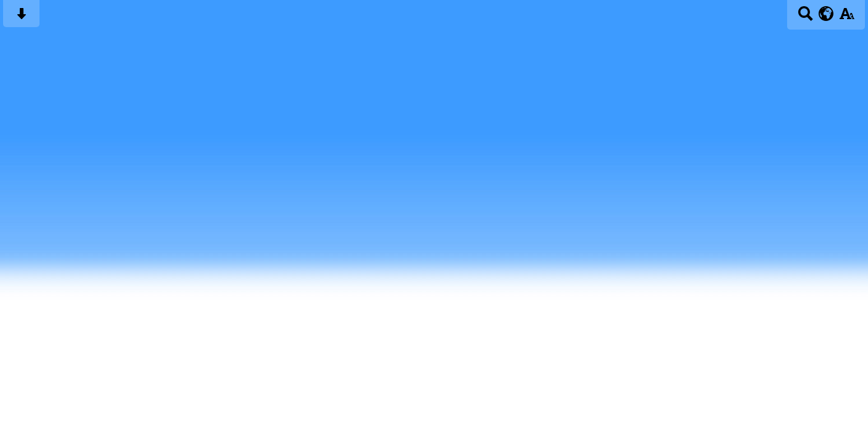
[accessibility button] (847, 18)
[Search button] (805, 18)
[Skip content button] (21, 18)
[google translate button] (826, 14)
